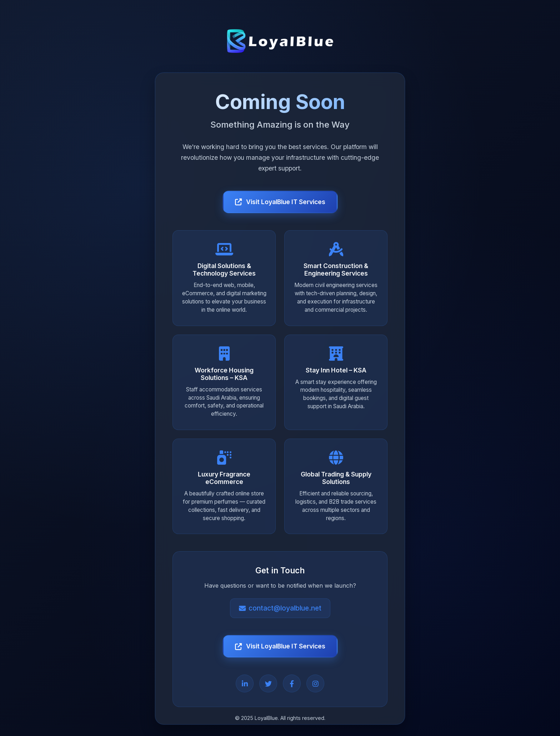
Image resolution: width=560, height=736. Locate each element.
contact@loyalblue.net (280, 608)
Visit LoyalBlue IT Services (280, 202)
